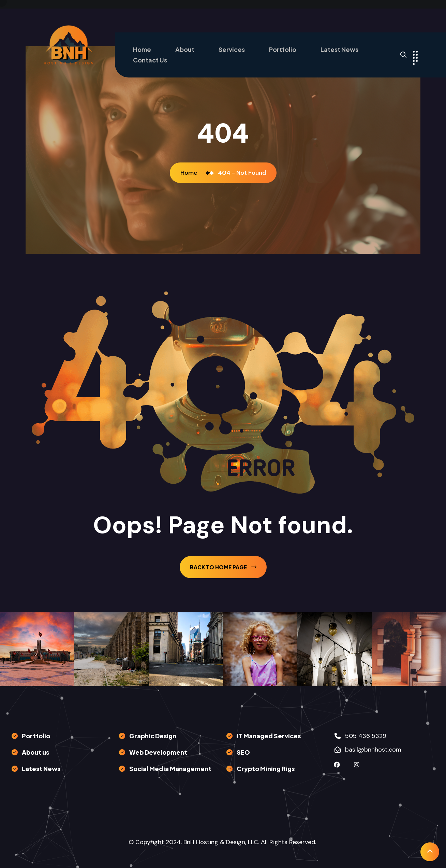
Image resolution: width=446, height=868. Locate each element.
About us (35, 752)
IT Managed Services (269, 736)
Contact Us (150, 60)
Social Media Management (170, 769)
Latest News (339, 49)
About (185, 49)
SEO (243, 752)
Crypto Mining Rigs (266, 769)
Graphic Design (153, 736)
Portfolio (283, 49)
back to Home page (223, 567)
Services (232, 49)
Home (142, 49)
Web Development (158, 752)
